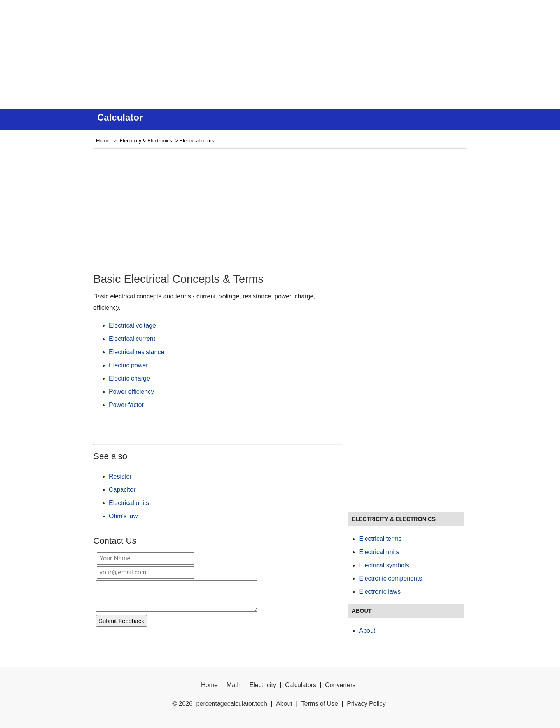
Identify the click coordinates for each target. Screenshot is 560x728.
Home (103, 141)
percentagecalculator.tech (232, 704)
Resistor (120, 476)
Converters (340, 685)
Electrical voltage (132, 325)
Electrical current (132, 339)
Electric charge (129, 378)
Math (234, 685)
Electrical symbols (384, 565)
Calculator (120, 117)
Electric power (128, 365)
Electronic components (390, 578)
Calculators (301, 685)
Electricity (262, 685)
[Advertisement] (280, 54)
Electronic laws (380, 592)
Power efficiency (131, 392)
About (367, 631)
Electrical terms (380, 539)
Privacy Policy (366, 704)
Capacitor (122, 490)
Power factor (126, 405)
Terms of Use (320, 704)
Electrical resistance (136, 352)
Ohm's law (123, 516)
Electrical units (129, 503)
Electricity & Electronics (146, 141)
